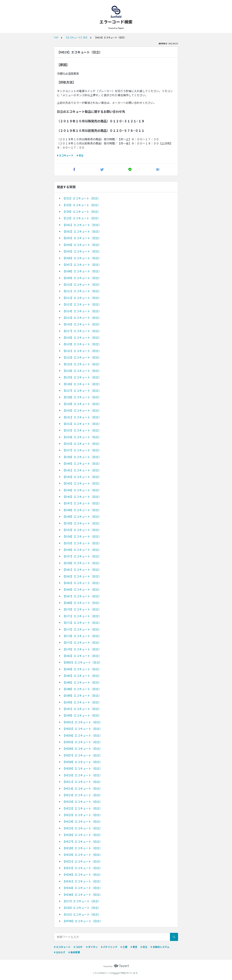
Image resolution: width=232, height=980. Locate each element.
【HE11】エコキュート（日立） (82, 782)
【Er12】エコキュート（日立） (82, 298)
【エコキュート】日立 (76, 37)
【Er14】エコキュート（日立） (82, 311)
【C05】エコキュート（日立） (81, 205)
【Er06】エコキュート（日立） (82, 258)
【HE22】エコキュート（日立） (82, 808)
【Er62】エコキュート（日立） (82, 576)
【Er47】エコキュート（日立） (82, 503)
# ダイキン (92, 947)
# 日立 (80, 155)
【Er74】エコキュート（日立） (82, 636)
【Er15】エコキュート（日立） (82, 318)
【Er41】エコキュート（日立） (82, 470)
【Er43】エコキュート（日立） (82, 483)
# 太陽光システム (160, 947)
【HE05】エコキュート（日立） (82, 742)
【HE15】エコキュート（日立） (82, 795)
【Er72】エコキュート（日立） (82, 623)
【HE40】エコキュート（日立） (82, 874)
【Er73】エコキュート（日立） (82, 629)
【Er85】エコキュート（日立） (82, 676)
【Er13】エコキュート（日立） (82, 304)
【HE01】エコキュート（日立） (82, 722)
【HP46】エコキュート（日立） (82, 921)
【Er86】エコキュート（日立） (82, 682)
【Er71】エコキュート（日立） (82, 616)
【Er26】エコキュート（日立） (82, 384)
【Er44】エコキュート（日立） (82, 490)
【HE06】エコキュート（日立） (82, 748)
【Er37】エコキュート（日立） (82, 450)
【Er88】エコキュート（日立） (82, 689)
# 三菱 (124, 947)
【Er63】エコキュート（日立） (82, 583)
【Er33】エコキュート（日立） (82, 430)
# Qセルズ (60, 952)
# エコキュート (65, 155)
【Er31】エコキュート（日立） (82, 417)
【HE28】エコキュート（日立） (82, 848)
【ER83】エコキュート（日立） (82, 662)
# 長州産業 (74, 952)
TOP (56, 37)
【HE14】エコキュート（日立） (82, 788)
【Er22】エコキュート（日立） (82, 357)
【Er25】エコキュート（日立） (82, 377)
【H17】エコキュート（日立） (82, 901)
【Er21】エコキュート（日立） (82, 351)
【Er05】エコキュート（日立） (82, 251)
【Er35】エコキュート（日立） (82, 444)
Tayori (116, 973)
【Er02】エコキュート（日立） (82, 231)
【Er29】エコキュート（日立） (82, 404)
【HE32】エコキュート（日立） (82, 868)
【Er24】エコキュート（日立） (82, 371)
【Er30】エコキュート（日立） (82, 410)
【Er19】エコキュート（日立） (82, 344)
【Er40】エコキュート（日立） (82, 463)
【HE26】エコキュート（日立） (82, 835)
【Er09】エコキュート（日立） (82, 278)
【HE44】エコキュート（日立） (82, 888)
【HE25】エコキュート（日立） (82, 828)
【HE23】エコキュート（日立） (82, 815)
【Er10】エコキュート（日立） (82, 284)
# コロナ (78, 947)
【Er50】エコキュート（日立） (82, 523)
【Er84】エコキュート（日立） (82, 669)
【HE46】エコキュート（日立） (82, 894)
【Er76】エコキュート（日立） (82, 649)
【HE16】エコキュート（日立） (82, 802)
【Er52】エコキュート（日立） (82, 530)
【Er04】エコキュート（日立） (82, 245)
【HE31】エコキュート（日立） (82, 861)
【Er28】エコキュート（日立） (82, 397)
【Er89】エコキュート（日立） (82, 695)
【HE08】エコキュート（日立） (82, 762)
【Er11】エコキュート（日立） (82, 291)
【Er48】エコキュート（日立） (82, 510)
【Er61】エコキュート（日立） (82, 569)
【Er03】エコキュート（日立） (82, 238)
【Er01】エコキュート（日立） (82, 225)
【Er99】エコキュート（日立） (82, 715)
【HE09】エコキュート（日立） (82, 768)
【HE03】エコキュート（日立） (82, 729)
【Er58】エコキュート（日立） (82, 563)
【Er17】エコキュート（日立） (82, 331)
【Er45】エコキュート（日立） (82, 497)
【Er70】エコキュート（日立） (82, 609)
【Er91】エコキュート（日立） (82, 709)
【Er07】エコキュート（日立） (82, 265)
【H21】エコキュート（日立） (82, 914)
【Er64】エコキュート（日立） (82, 589)
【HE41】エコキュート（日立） (82, 881)
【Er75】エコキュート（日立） (82, 642)
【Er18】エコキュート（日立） (82, 337)
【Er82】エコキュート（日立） (82, 656)
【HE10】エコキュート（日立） (82, 775)
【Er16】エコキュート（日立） (82, 324)
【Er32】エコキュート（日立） (82, 424)
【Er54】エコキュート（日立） (82, 536)
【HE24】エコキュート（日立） (82, 821)
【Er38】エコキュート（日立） (82, 457)
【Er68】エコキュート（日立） (82, 603)
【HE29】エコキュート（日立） (82, 855)
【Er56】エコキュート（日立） (82, 550)
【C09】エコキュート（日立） (81, 211)
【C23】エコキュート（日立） (81, 218)
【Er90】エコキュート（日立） (82, 702)
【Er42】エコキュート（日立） (82, 477)
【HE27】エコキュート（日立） (82, 841)
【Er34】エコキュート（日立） (82, 437)
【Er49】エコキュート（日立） (82, 516)
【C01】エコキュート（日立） (81, 198)
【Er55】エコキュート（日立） (82, 543)
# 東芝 (134, 947)
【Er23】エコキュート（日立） (82, 364)
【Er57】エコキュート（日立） (82, 556)
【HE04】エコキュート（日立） (82, 735)
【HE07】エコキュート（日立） (82, 755)
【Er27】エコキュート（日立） (82, 390)
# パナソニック (109, 947)
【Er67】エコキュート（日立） (82, 596)
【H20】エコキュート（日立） (82, 908)
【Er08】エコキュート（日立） (82, 271)
